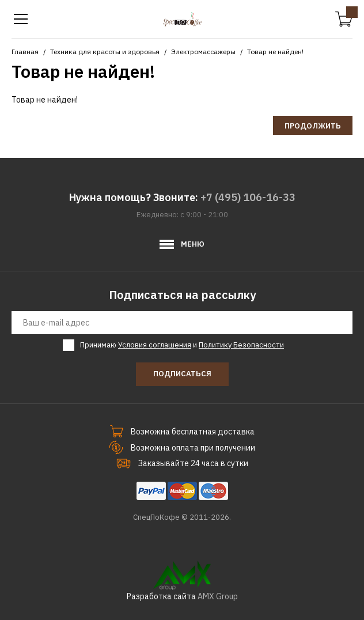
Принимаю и (182, 345)
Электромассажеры (203, 52)
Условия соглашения (155, 345)
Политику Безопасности (241, 345)
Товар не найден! (275, 52)
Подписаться (182, 374)
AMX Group (218, 596)
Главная (25, 52)
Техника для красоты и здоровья (105, 52)
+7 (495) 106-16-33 (248, 197)
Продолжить (313, 126)
